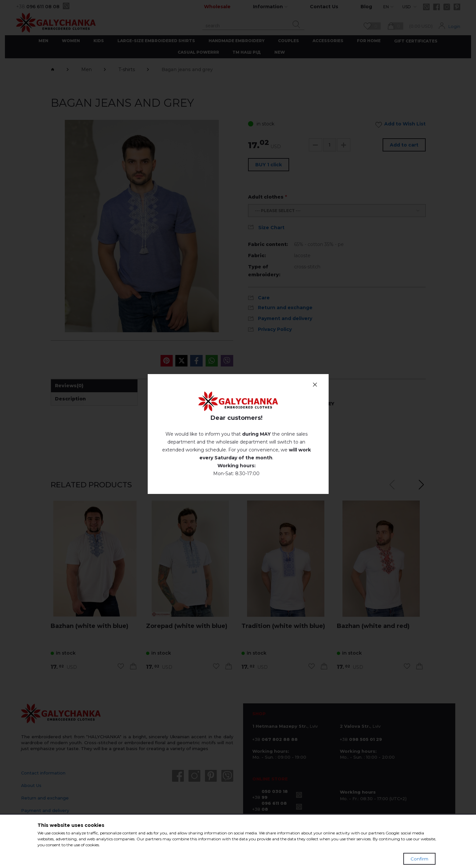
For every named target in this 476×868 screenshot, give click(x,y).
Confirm (419, 859)
